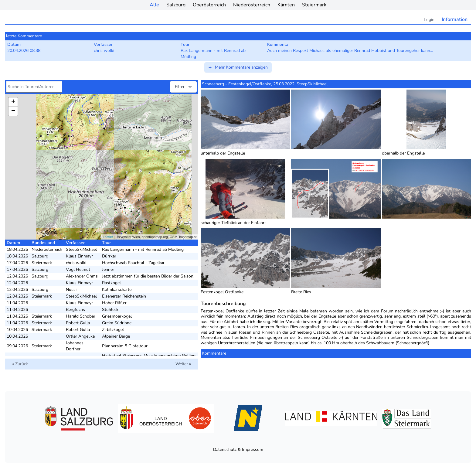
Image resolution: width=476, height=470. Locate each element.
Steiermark (314, 5)
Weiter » (183, 364)
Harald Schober (81, 316)
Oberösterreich (209, 5)
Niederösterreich (252, 5)
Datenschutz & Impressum (238, 450)
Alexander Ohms (82, 276)
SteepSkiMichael (81, 249)
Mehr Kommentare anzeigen (238, 67)
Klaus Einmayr (79, 256)
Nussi (71, 289)
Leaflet (108, 237)
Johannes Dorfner (75, 346)
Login (429, 20)
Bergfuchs (75, 310)
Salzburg (176, 5)
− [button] (13, 111)
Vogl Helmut (78, 269)
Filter (184, 87)
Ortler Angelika (80, 336)
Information (455, 19)
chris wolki (76, 263)
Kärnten (286, 5)
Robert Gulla (78, 323)
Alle (154, 5)
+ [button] (13, 102)
